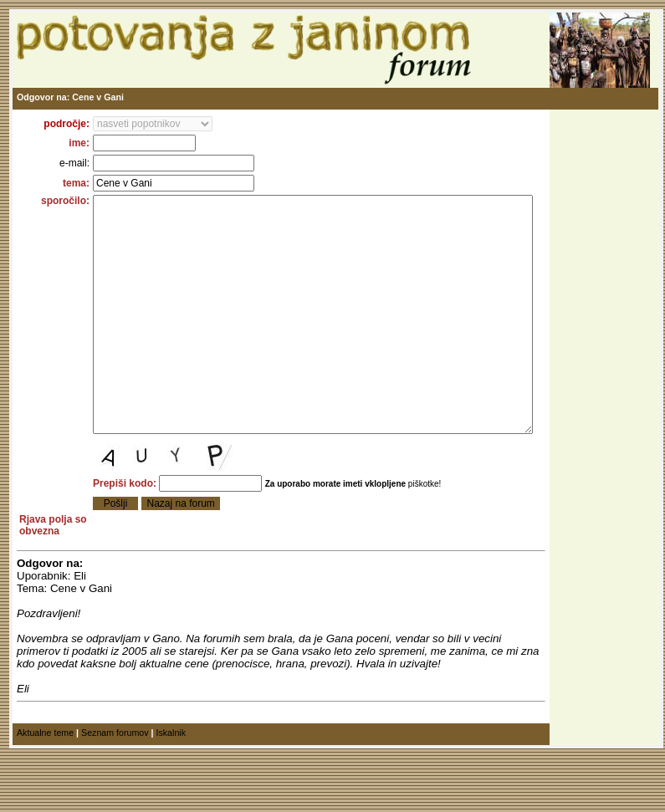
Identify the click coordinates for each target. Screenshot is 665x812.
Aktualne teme (45, 794)
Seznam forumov (115, 794)
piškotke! (403, 534)
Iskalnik (171, 794)
